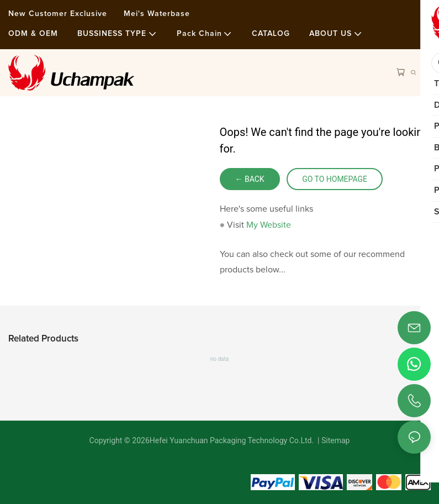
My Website (269, 225)
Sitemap (335, 440)
